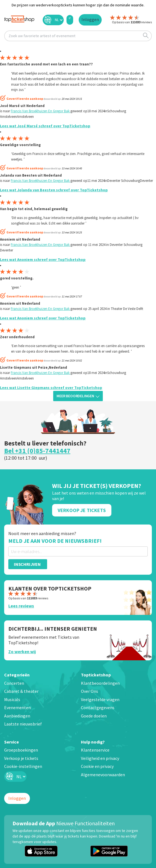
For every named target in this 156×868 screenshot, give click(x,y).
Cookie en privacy (97, 766)
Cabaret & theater (21, 691)
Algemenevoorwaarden (103, 775)
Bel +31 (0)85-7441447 (37, 451)
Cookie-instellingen (23, 766)
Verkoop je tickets (21, 758)
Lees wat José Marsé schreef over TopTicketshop (45, 126)
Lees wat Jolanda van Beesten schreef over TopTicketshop (54, 190)
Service (11, 742)
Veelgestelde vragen (100, 699)
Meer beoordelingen (78, 396)
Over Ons (89, 691)
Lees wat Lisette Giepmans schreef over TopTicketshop (51, 388)
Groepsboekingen (21, 750)
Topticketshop (96, 675)
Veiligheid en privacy (100, 758)
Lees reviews (21, 606)
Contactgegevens (98, 707)
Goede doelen (94, 716)
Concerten (14, 683)
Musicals (12, 699)
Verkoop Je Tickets (82, 510)
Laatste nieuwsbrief (23, 724)
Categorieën (17, 675)
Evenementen (17, 707)
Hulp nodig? (93, 742)
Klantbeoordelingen (100, 683)
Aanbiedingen (17, 716)
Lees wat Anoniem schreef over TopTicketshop (43, 259)
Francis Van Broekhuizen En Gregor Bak (41, 111)
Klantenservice (95, 750)
